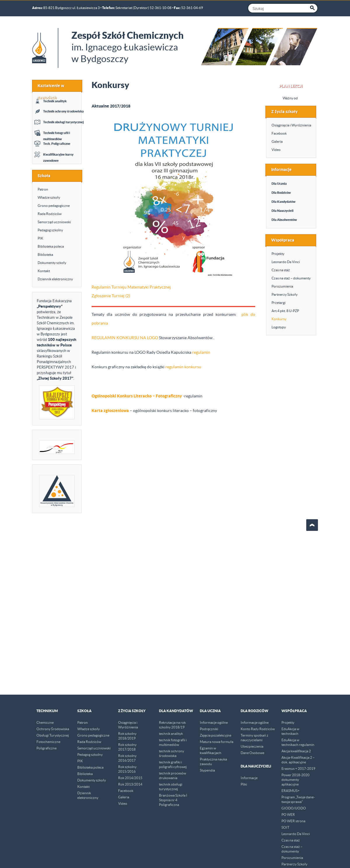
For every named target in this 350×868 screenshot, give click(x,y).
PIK (40, 238)
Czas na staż (281, 270)
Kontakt (44, 271)
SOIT (285, 827)
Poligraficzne (47, 748)
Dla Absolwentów (284, 220)
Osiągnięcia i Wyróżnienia (291, 125)
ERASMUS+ (290, 791)
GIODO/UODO (294, 808)
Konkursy (279, 319)
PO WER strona (293, 821)
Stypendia (207, 770)
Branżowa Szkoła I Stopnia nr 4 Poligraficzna (173, 800)
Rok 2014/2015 (130, 778)
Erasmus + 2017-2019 (298, 768)
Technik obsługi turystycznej (63, 122)
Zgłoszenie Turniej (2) (111, 296)
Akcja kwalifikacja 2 (296, 751)
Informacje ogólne (214, 722)
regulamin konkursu (183, 367)
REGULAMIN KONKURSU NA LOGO (125, 338)
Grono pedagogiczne (54, 206)
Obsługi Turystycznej (53, 735)
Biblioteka (45, 255)
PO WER (288, 815)
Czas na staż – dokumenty (291, 278)
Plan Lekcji (291, 86)
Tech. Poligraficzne (57, 144)
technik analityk (171, 734)
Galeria (277, 141)
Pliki (244, 784)
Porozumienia (282, 286)
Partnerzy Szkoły (285, 294)
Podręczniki (209, 729)
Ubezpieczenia (252, 746)
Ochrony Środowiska (53, 729)
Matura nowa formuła (217, 742)
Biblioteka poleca (51, 246)
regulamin (201, 352)
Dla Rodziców (281, 193)
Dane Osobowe (252, 753)
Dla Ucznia (279, 184)
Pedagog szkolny (50, 230)
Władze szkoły (49, 197)
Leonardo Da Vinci (286, 262)
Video (276, 150)
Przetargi (279, 303)
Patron (43, 189)
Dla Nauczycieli (282, 211)
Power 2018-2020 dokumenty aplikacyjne (295, 780)
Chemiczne (45, 722)
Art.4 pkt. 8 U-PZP (285, 311)
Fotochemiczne (48, 742)
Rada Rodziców (50, 214)
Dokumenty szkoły (52, 263)
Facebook (279, 133)
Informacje (249, 778)
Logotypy (279, 327)
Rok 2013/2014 (130, 784)
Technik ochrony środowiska (63, 111)
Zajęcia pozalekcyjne (216, 735)
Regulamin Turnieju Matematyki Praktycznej (131, 287)
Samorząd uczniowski (54, 222)
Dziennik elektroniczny (55, 279)
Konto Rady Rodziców (258, 729)
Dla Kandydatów (283, 202)
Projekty (278, 254)
